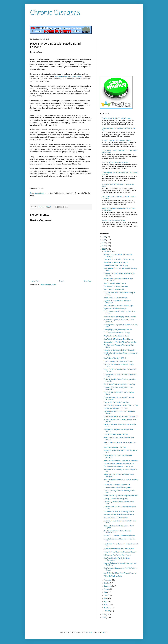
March (107, 605)
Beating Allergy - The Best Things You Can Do (120, 342)
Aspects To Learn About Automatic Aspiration (119, 536)
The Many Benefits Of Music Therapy (117, 333)
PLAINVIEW (88, 632)
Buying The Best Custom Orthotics (116, 298)
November (108, 580)
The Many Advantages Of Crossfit (115, 408)
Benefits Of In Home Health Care (113, 220)
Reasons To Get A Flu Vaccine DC (116, 518)
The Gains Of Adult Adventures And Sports (119, 466)
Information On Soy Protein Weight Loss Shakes (121, 496)
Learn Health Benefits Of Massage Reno (118, 488)
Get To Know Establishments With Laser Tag (119, 384)
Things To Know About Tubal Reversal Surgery (120, 552)
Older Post (87, 281)
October (107, 583)
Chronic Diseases (55, 13)
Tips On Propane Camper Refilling (116, 434)
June (106, 595)
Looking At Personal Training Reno (116, 499)
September (108, 586)
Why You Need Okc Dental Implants (116, 336)
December (108, 252)
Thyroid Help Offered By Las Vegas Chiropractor (121, 416)
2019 (104, 237)
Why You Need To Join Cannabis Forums (116, 118)
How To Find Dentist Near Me (114, 290)
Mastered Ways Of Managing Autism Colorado (120, 317)
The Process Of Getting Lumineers (116, 286)
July (106, 592)
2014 (104, 615)
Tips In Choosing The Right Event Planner (118, 361)
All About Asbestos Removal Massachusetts (119, 549)
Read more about (37, 193)
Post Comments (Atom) (48, 285)
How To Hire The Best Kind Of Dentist (115, 162)
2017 (104, 243)
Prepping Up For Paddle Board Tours (117, 402)
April (106, 601)
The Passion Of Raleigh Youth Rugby (117, 485)
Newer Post (35, 281)
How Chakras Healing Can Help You (116, 262)
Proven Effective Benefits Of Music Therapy (119, 259)
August (107, 589)
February (107, 608)
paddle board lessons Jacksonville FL (69, 76)
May (106, 598)
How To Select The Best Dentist (115, 283)
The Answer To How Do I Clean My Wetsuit (119, 512)
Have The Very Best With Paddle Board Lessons (121, 405)
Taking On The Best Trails (113, 576)
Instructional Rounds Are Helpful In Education (120, 350)
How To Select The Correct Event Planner (118, 339)
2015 (104, 249)
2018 (104, 240)
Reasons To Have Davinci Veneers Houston (119, 515)
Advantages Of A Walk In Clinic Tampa (117, 555)
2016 (104, 246)
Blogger (105, 632)
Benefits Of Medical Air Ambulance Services (117, 140)
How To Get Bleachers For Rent (115, 447)
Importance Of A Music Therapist (115, 309)
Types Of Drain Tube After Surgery (116, 265)
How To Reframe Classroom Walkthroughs (119, 306)
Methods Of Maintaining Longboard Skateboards (121, 460)
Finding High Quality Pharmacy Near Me (118, 330)
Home (61, 281)
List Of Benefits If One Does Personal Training (120, 573)
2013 (104, 618)
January (107, 611)
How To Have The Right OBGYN (115, 358)
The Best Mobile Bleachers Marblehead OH (119, 463)
